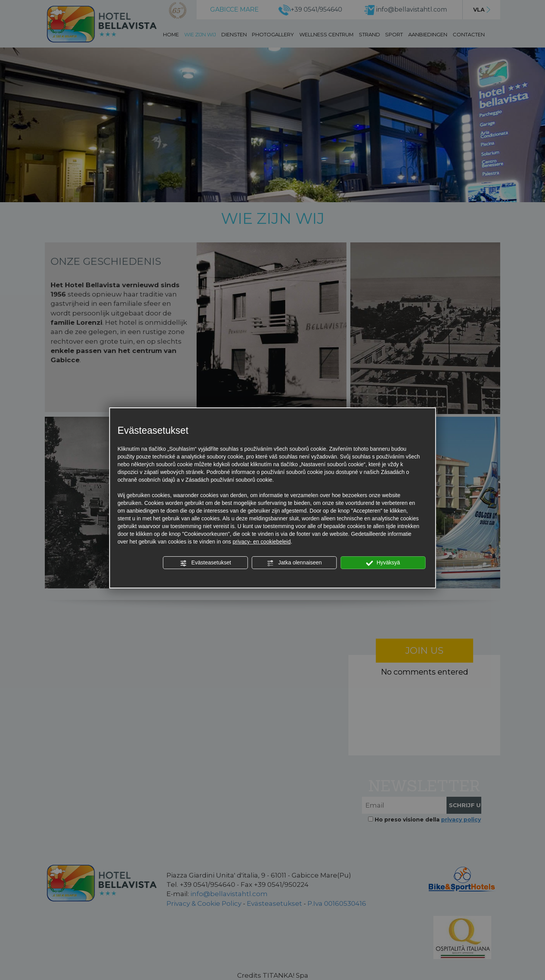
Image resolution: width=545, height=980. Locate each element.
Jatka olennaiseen (294, 563)
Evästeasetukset (205, 563)
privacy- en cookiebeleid (261, 542)
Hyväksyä (383, 563)
